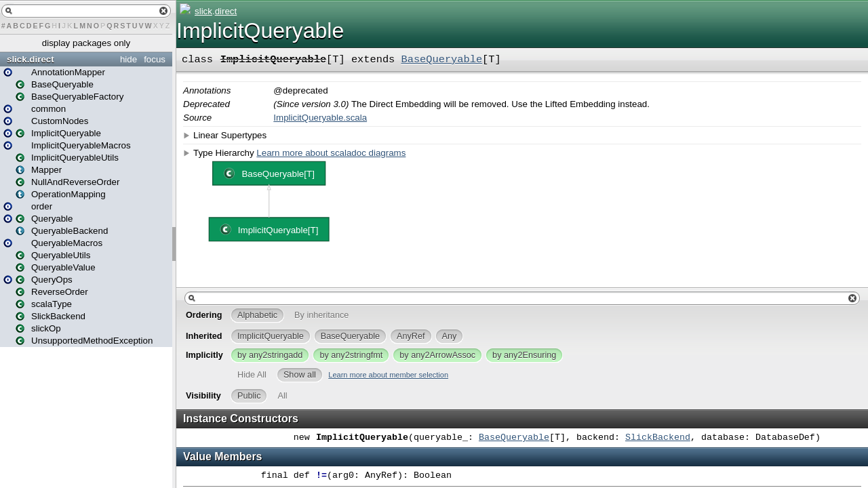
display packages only (86, 43)
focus (155, 59)
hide (129, 59)
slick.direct (31, 59)
